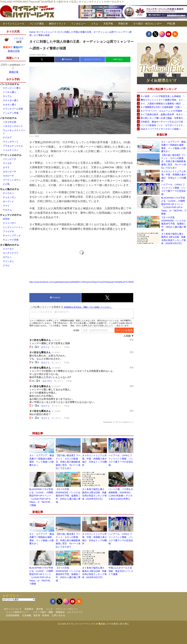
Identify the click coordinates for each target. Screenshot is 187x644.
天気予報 (108, 24)
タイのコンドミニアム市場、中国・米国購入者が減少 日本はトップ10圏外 (174, 176)
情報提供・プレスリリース (69, 612)
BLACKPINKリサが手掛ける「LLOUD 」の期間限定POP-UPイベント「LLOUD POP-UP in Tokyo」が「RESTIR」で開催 (174, 206)
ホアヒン (7, 257)
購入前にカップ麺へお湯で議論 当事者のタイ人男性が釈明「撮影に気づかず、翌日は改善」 (164, 118)
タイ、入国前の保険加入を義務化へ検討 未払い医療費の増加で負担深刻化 (164, 104)
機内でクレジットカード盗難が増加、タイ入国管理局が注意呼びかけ (164, 100)
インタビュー (78, 24)
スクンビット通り (12, 88)
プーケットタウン (12, 180)
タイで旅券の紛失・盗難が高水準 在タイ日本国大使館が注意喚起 (164, 114)
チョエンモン (10, 197)
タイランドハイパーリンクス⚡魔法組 (86, 624)
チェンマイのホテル (11, 215)
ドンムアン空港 (11, 113)
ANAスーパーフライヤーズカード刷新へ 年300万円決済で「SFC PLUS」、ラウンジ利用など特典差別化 (164, 129)
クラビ (6, 265)
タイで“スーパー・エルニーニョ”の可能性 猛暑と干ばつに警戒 (164, 111)
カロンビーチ (10, 172)
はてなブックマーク (93, 59)
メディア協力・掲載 (43, 612)
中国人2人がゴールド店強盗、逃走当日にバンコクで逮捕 (121, 571)
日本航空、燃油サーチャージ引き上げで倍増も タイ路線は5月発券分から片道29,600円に (164, 122)
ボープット (8, 201)
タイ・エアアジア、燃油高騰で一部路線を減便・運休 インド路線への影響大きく (174, 147)
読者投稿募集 (13, 615)
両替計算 (123, 24)
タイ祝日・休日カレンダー (148, 24)
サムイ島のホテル (10, 189)
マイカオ (7, 163)
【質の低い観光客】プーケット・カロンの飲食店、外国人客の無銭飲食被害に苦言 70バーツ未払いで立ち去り (68, 462)
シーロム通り (10, 92)
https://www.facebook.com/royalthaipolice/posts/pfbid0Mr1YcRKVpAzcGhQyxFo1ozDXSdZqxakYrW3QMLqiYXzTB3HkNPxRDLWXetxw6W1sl (92, 282)
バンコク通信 (37, 24)
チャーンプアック (12, 236)
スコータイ (8, 249)
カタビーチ (8, 176)
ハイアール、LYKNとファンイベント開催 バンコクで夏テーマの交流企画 (174, 189)
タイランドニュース (13, 24)
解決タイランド (58, 24)
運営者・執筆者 (41, 615)
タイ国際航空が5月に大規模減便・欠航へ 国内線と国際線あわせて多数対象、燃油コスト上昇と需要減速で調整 (164, 107)
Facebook (67, 59)
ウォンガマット (11, 142)
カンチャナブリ (11, 253)
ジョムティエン (11, 150)
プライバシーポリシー (67, 609)
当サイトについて (13, 609)
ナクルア (7, 137)
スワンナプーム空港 (13, 109)
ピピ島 (6, 184)
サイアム (7, 96)
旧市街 (6, 219)
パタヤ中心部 (10, 122)
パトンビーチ (10, 159)
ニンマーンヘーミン (13, 227)
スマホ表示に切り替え (118, 624)
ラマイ (6, 206)
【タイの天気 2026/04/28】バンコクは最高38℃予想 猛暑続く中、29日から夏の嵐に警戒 (68, 496)
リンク (49, 609)
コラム (94, 24)
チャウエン (8, 193)
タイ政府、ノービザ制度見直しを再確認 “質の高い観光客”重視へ (164, 96)
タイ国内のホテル (10, 245)
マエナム (7, 210)
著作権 (40, 609)
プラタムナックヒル (13, 146)
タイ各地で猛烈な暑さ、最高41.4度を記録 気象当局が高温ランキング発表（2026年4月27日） (174, 239)
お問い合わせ (59, 615)
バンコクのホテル (10, 84)
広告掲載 (27, 615)
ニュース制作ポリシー (17, 612)
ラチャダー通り (11, 100)
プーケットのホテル (11, 155)
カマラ (6, 167)
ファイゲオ (8, 231)
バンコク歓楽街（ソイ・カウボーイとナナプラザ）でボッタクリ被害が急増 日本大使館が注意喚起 (164, 125)
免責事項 (29, 609)
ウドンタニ (8, 261)
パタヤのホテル (8, 118)
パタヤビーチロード (13, 126)
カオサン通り (10, 105)
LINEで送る (118, 59)
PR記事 (171, 24)
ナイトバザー (10, 223)
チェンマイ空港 (11, 240)
